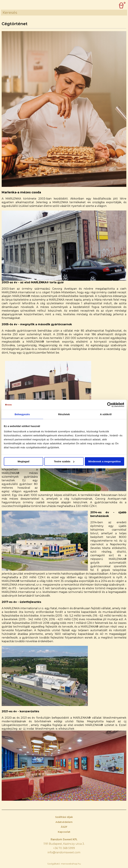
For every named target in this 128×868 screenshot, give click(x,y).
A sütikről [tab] (106, 414)
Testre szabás (64, 461)
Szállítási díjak (64, 817)
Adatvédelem (64, 822)
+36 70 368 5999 (64, 848)
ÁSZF (64, 827)
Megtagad (23, 461)
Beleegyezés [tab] (22, 414)
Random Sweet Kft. (64, 839)
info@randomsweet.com (64, 852)
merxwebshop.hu (71, 864)
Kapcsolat (64, 832)
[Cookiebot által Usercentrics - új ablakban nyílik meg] (110, 405)
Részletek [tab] (64, 414)
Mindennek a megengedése (105, 461)
